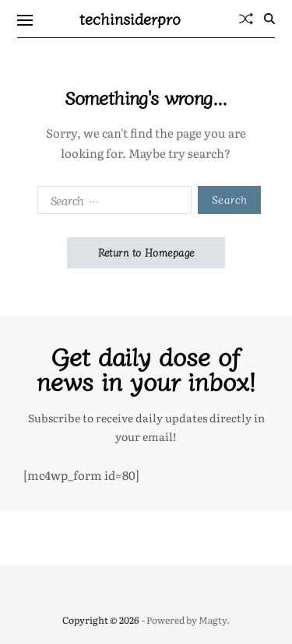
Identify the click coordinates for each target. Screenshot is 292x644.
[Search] (269, 19)
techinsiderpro (130, 19)
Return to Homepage (146, 252)
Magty (213, 620)
